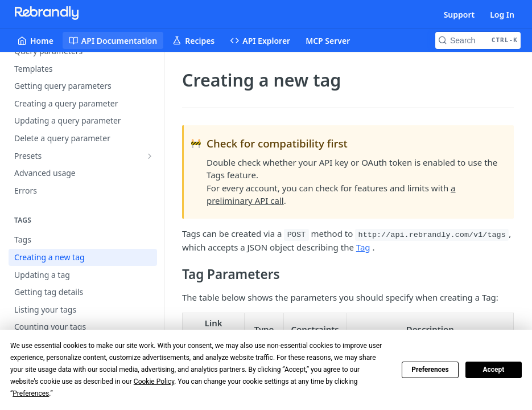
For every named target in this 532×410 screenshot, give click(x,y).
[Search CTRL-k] (478, 40)
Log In (502, 15)
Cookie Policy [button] (154, 382)
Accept (493, 370)
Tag (363, 247)
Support (459, 15)
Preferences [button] (31, 393)
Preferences (430, 370)
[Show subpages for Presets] (150, 156)
